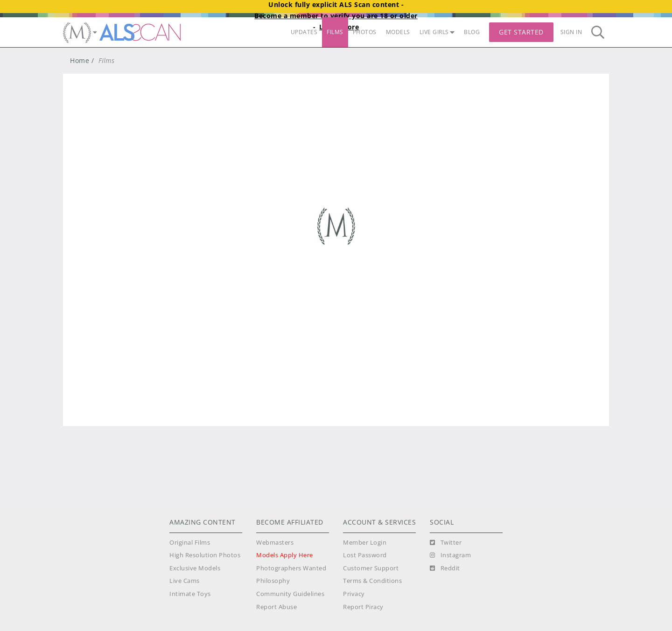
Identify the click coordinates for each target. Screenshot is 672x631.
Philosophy (273, 581)
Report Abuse (276, 607)
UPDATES (304, 32)
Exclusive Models (195, 568)
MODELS (398, 32)
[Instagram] (450, 555)
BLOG (472, 32)
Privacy (354, 594)
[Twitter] (446, 543)
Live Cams (185, 581)
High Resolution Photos (205, 555)
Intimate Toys (190, 594)
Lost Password (365, 555)
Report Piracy (363, 607)
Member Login (365, 543)
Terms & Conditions (372, 581)
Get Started (521, 32)
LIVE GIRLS (437, 32)
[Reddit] (445, 568)
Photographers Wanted (291, 568)
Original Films (190, 543)
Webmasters (275, 543)
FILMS (335, 32)
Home (80, 60)
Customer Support (371, 568)
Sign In (571, 32)
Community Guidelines (290, 594)
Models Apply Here (285, 555)
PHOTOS (365, 32)
